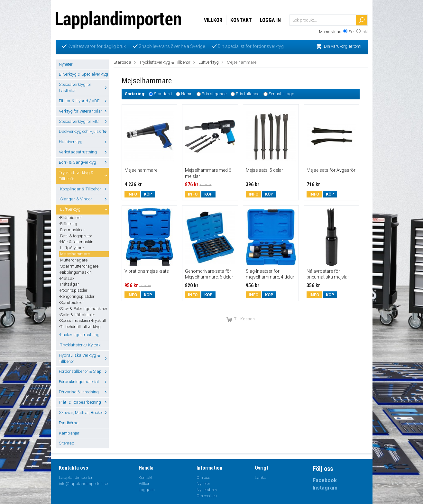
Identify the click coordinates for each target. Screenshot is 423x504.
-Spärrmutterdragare (79, 266)
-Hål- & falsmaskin (76, 242)
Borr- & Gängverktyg (84, 162)
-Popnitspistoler (73, 290)
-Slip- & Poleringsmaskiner (83, 309)
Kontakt (241, 20)
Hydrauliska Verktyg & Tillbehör (84, 358)
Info (132, 194)
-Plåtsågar (69, 284)
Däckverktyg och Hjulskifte (84, 131)
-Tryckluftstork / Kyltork (80, 345)
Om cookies (207, 496)
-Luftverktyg (84, 209)
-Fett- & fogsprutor (76, 236)
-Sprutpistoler (71, 302)
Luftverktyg (209, 62)
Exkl (352, 32)
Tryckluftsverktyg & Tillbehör (84, 176)
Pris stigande (214, 94)
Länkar (261, 477)
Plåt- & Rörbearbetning (84, 402)
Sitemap (67, 443)
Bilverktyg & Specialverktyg (84, 74)
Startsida (122, 62)
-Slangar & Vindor (84, 199)
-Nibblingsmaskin (75, 272)
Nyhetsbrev (207, 490)
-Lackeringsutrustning (79, 335)
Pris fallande (248, 94)
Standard (163, 94)
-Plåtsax (67, 278)
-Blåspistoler (70, 218)
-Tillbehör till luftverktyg (80, 327)
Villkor (213, 20)
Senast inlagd (281, 94)
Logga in (270, 20)
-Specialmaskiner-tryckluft (83, 321)
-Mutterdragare (73, 260)
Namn (187, 94)
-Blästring (68, 224)
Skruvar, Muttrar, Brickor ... (84, 412)
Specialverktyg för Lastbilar (84, 87)
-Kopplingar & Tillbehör (84, 189)
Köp (148, 194)
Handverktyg (84, 142)
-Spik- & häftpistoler (77, 315)
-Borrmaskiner (72, 230)
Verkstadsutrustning (84, 152)
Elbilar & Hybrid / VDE (84, 101)
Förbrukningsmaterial (84, 382)
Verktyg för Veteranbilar (84, 111)
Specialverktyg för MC (84, 121)
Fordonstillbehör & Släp (84, 371)
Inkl (365, 32)
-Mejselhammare (74, 254)
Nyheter (66, 64)
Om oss (203, 477)
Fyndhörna (69, 423)
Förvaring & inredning (84, 392)
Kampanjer (69, 433)
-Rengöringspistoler (77, 296)
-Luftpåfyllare (71, 248)
